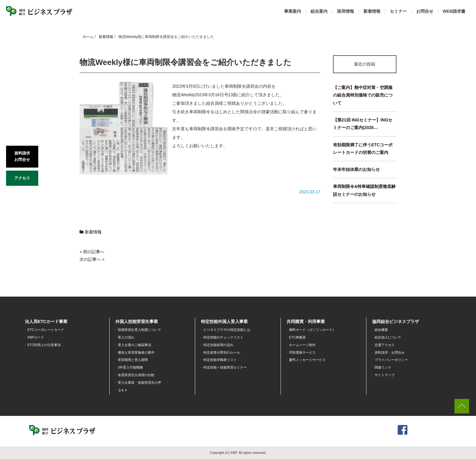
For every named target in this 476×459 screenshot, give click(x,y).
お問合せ (425, 11)
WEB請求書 (454, 11)
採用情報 (345, 11)
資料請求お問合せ (22, 156)
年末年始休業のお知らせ (356, 169)
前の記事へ (94, 252)
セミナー (398, 11)
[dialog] (465, 447)
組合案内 (319, 11)
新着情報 (372, 11)
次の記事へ (90, 259)
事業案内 (293, 11)
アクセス (22, 178)
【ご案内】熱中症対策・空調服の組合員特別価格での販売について (363, 95)
